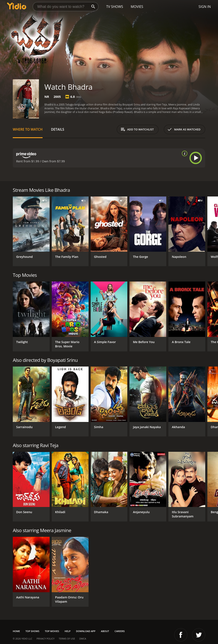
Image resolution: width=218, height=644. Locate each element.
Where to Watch (28, 129)
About (105, 631)
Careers (120, 631)
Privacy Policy (46, 639)
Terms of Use (67, 639)
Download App (86, 631)
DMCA (83, 639)
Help (68, 631)
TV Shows (115, 7)
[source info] (184, 153)
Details (58, 129)
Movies (137, 7)
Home (16, 631)
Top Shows (32, 631)
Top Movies (52, 631)
